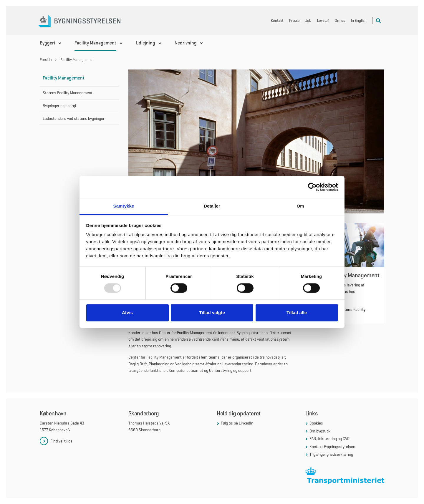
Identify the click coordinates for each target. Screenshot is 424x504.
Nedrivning (186, 43)
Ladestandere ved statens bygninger (74, 118)
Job (308, 20)
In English (359, 20)
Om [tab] (300, 206)
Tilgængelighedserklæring (331, 454)
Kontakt (277, 20)
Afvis (127, 312)
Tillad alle (297, 312)
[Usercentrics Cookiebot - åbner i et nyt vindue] (312, 187)
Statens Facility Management (68, 93)
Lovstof (323, 20)
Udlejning (145, 43)
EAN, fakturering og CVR (329, 439)
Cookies (316, 423)
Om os (340, 20)
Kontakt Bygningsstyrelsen (332, 447)
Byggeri (47, 43)
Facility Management (95, 43)
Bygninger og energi (59, 106)
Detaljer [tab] (212, 206)
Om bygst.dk (320, 431)
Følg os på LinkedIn (237, 423)
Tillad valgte (212, 312)
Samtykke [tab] (124, 206)
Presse (294, 20)
